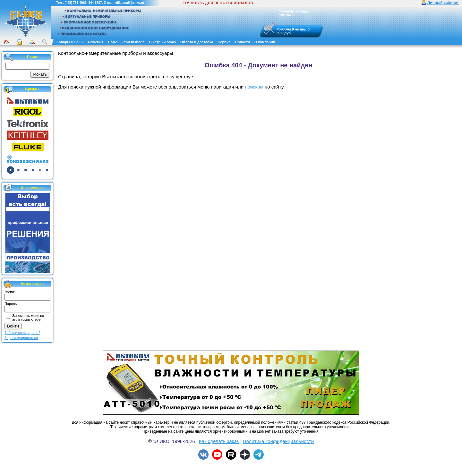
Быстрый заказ (163, 42)
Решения (96, 42)
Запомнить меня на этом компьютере (28, 318)
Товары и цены (70, 42)
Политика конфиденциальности (278, 441)
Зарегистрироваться (21, 338)
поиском (254, 87)
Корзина (284, 29)
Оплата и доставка (197, 42)
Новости (243, 42)
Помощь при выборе (126, 42)
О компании (265, 42)
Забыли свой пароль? (22, 333)
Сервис (224, 42)
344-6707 (95, 3)
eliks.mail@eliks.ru (130, 3)
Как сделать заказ (219, 441)
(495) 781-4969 (75, 3)
